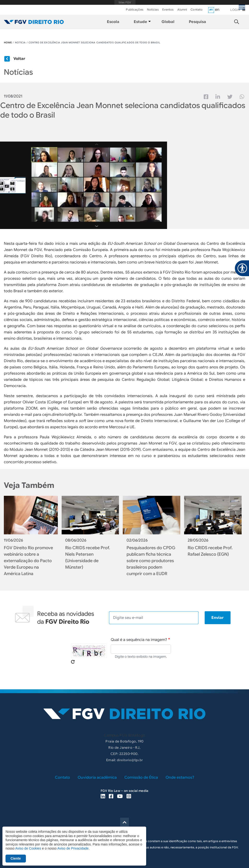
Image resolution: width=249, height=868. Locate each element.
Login (235, 10)
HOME (8, 43)
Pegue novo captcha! (73, 662)
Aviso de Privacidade (73, 848)
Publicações (134, 9)
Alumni (182, 9)
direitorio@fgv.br (130, 760)
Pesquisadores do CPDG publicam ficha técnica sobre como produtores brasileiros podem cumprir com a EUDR (151, 561)
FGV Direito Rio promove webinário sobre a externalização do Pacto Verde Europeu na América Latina (28, 561)
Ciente (16, 858)
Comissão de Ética (141, 777)
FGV (125, 2)
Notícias (153, 9)
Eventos (168, 9)
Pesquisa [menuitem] (197, 22)
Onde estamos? (180, 777)
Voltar (19, 59)
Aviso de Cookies (28, 848)
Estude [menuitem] (140, 22)
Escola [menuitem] (113, 22)
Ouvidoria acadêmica (97, 777)
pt (211, 10)
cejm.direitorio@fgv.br (62, 415)
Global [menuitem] (168, 22)
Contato (197, 9)
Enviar (217, 618)
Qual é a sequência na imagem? (139, 640)
